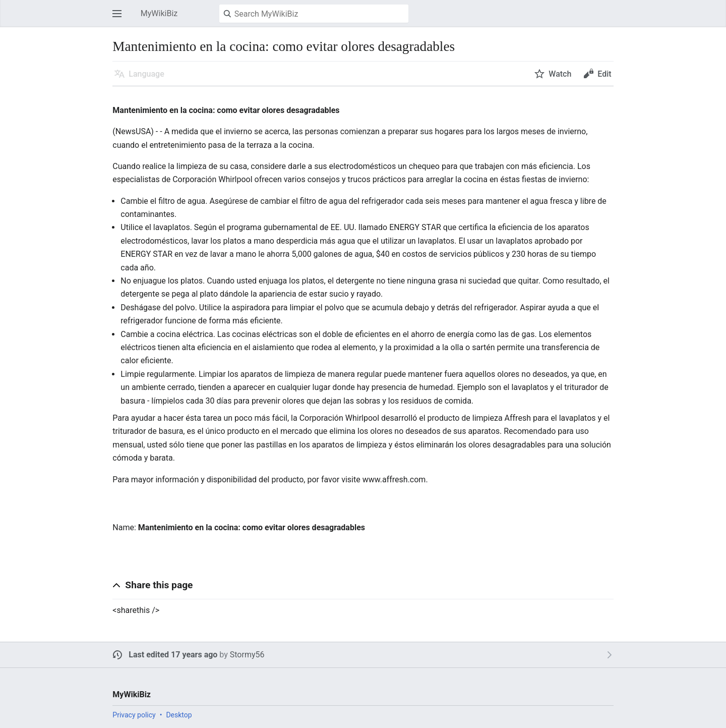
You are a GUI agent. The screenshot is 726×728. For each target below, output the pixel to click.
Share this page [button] (159, 585)
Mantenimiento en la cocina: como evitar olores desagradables (252, 527)
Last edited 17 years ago (173, 655)
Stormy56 (247, 655)
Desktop (179, 715)
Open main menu (120, 18)
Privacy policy (134, 715)
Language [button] (146, 74)
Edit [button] (604, 74)
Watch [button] (560, 74)
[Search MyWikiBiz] (314, 14)
